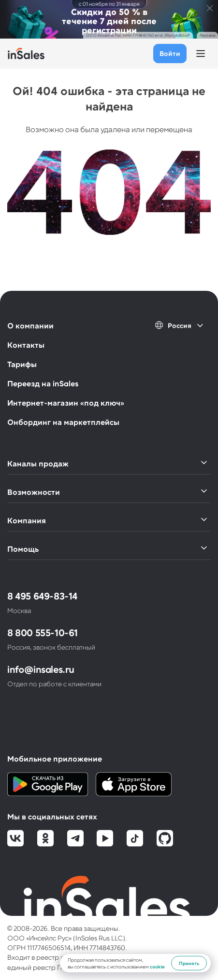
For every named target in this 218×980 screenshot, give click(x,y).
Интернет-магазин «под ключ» (66, 402)
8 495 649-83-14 (42, 596)
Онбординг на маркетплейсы (63, 422)
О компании (30, 325)
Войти (170, 53)
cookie (157, 966)
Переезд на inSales (43, 383)
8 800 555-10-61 (43, 632)
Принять (189, 963)
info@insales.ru (41, 669)
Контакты (26, 345)
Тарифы (22, 364)
